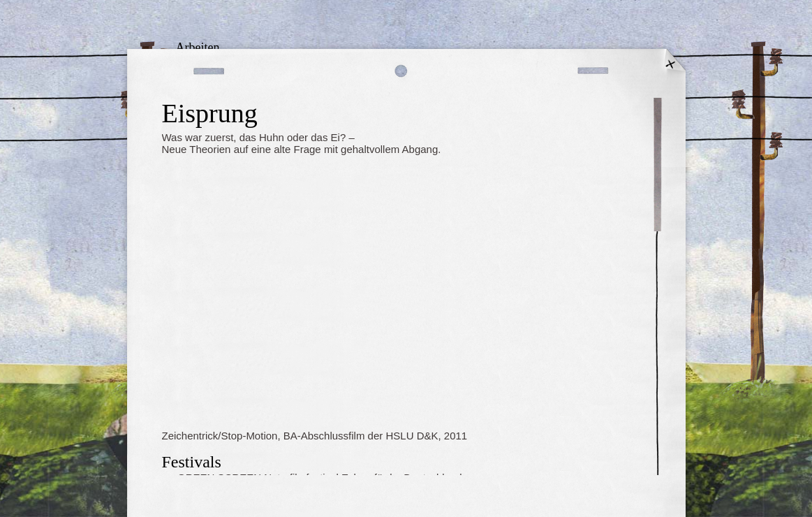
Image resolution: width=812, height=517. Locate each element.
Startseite (672, 63)
